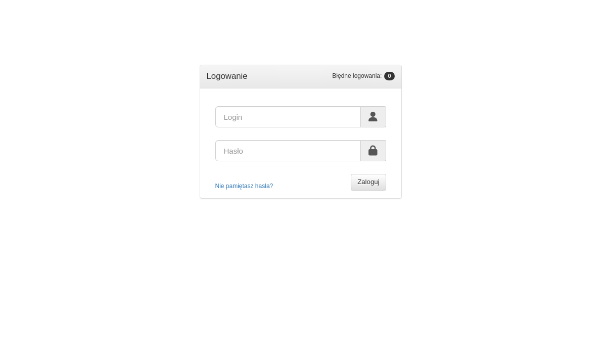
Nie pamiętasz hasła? (244, 186)
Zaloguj (368, 182)
